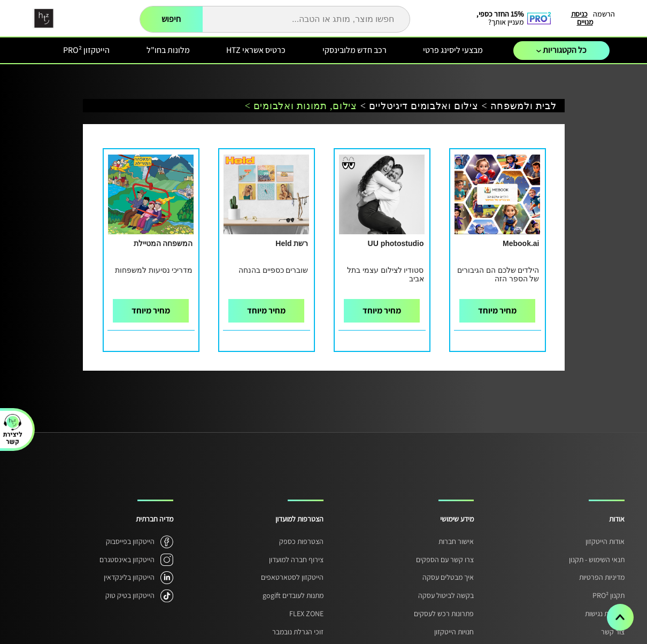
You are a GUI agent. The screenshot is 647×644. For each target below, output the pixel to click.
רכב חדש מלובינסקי (355, 50)
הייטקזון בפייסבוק (130, 541)
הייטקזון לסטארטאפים (292, 577)
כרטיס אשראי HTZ (256, 50)
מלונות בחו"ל (168, 50)
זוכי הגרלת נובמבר (298, 632)
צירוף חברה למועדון (296, 559)
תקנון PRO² (609, 595)
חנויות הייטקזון (454, 632)
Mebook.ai (521, 244)
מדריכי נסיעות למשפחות (154, 270)
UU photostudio (396, 244)
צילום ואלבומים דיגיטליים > (419, 106)
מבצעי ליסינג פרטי (453, 50)
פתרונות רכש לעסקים (444, 614)
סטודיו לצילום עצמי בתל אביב (386, 274)
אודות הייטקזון (605, 541)
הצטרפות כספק (301, 541)
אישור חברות (456, 541)
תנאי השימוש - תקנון (597, 559)
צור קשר (613, 632)
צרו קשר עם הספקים (445, 559)
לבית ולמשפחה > (519, 106)
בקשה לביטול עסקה (446, 595)
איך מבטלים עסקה (448, 577)
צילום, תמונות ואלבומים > (301, 106)
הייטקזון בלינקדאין (129, 577)
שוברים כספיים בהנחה (274, 270)
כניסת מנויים (582, 18)
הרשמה (604, 14)
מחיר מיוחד (497, 310)
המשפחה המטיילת (163, 244)
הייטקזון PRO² (86, 50)
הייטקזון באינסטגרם (127, 559)
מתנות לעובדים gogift (293, 595)
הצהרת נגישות (605, 614)
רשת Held (292, 244)
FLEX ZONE (306, 614)
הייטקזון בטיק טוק (130, 595)
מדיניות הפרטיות (602, 577)
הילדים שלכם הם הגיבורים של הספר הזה (498, 274)
